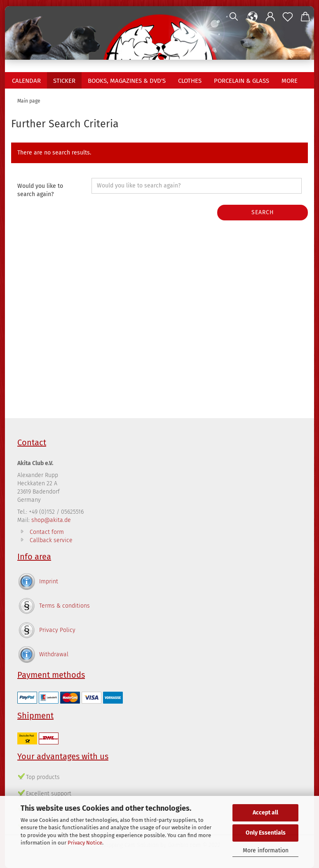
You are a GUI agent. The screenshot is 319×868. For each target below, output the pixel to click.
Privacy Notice (85, 843)
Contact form (47, 532)
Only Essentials (266, 833)
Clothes (190, 81)
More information (266, 850)
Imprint (49, 581)
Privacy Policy (57, 630)
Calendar (26, 81)
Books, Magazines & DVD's (127, 81)
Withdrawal (54, 654)
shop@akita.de (51, 520)
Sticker (64, 81)
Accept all (265, 813)
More (290, 81)
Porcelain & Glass (242, 81)
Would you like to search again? (40, 190)
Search (263, 212)
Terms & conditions (65, 606)
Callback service (51, 540)
